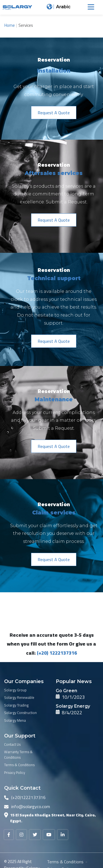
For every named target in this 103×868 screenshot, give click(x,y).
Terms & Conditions (19, 765)
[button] (54, 113)
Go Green (66, 691)
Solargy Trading (16, 705)
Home (10, 25)
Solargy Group (15, 690)
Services (26, 25)
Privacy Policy (15, 773)
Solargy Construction (20, 713)
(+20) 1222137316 (57, 653)
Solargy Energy (73, 706)
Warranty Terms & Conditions (18, 755)
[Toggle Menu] (91, 7)
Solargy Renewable (19, 698)
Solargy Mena (15, 721)
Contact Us (12, 745)
